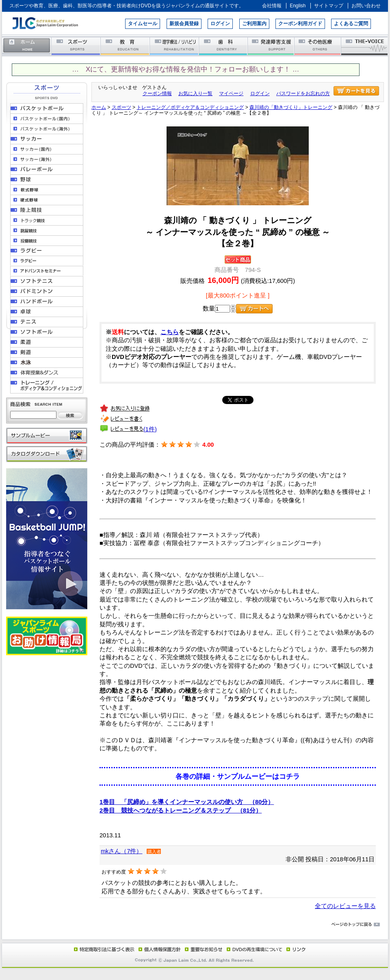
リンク (295, 949)
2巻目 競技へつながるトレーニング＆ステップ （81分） (181, 811)
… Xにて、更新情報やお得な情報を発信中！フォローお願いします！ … (185, 69)
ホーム (27, 46)
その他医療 (318, 46)
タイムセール (143, 24)
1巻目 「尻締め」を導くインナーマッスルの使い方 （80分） (187, 802)
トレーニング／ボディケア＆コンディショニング (190, 107)
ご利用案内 (254, 24)
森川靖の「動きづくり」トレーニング (291, 107)
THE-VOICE (365, 46)
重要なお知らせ (202, 949)
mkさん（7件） (121, 851)
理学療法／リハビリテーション (174, 46)
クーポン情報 (157, 93)
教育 (125, 46)
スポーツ (76, 46)
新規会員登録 (184, 24)
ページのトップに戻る (195, 925)
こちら (170, 332)
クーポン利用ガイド (300, 24)
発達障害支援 (272, 46)
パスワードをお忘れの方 (303, 93)
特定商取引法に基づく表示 (104, 949)
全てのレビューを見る (345, 906)
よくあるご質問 (351, 24)
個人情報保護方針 (158, 949)
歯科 (224, 46)
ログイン (220, 24)
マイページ (231, 93)
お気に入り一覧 (195, 93)
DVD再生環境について (255, 949)
